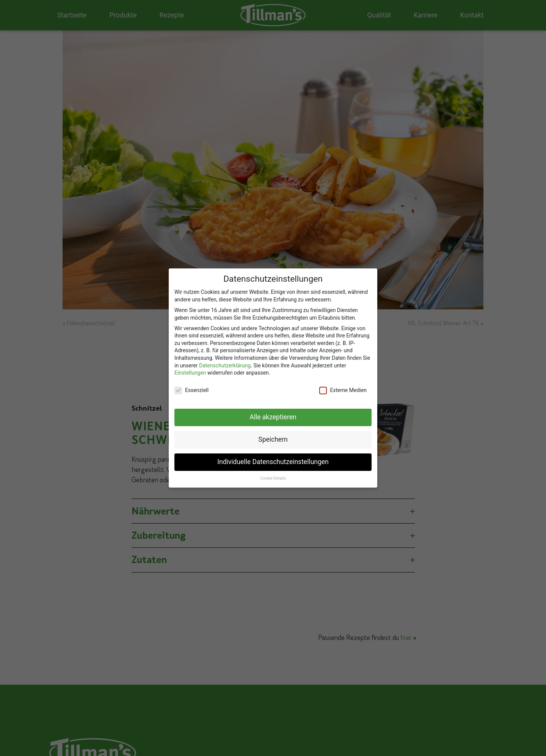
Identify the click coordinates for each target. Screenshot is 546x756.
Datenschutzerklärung (225, 362)
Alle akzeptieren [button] (273, 414)
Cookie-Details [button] (273, 475)
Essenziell (191, 387)
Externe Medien (343, 387)
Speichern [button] (273, 436)
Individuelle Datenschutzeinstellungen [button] (273, 459)
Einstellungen (190, 370)
